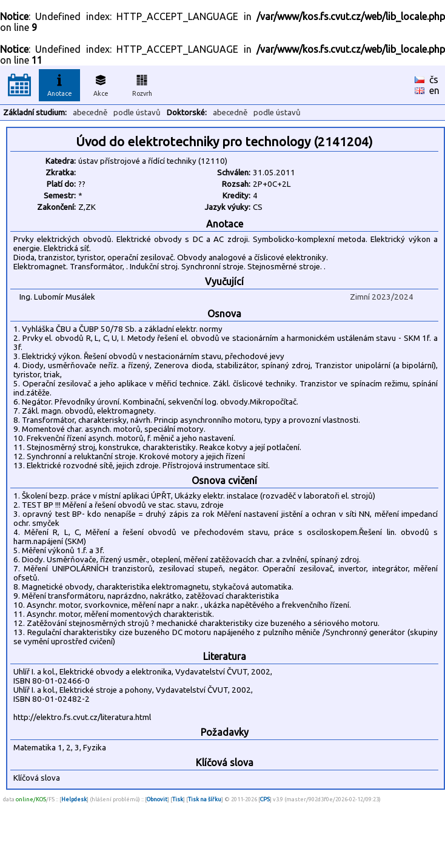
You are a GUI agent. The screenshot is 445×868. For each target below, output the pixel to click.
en (434, 90)
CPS (265, 799)
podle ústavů (137, 113)
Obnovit (157, 799)
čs (434, 79)
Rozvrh (142, 84)
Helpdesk (74, 799)
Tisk (178, 799)
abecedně (90, 113)
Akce (101, 84)
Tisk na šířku (205, 799)
